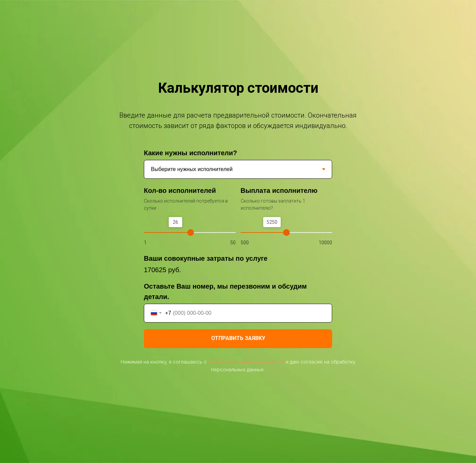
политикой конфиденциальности (246, 362)
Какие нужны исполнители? (190, 153)
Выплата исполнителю (279, 191)
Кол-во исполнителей (180, 191)
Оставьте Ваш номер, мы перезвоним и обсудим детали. (225, 291)
